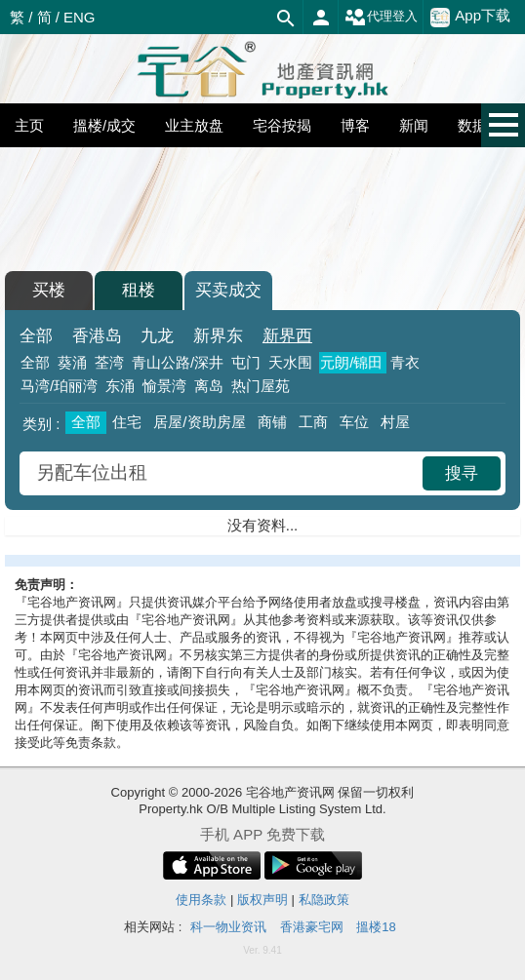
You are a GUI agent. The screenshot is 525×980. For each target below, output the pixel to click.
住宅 (127, 422)
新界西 (287, 336)
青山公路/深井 (178, 362)
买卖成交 (228, 290)
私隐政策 (324, 900)
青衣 (405, 362)
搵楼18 (376, 927)
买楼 (49, 290)
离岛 (209, 386)
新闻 (414, 125)
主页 (29, 125)
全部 (36, 336)
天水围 (290, 362)
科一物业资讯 (228, 927)
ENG (80, 17)
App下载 (470, 17)
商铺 (272, 422)
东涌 (120, 386)
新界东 (218, 336)
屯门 (246, 362)
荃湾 (109, 362)
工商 (313, 422)
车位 (354, 422)
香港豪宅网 (312, 927)
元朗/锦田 (351, 362)
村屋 (395, 422)
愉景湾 (164, 386)
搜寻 (462, 473)
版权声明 (262, 900)
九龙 (157, 336)
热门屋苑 (261, 386)
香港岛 (97, 336)
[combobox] (223, 473)
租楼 (139, 290)
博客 (355, 125)
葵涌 (72, 362)
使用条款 (201, 900)
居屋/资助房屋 (199, 422)
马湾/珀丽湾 (59, 386)
